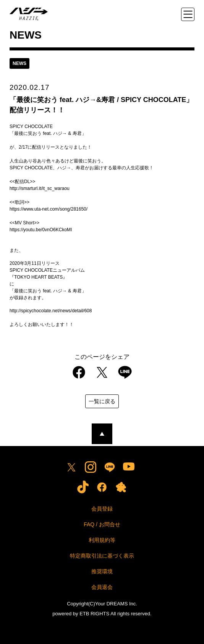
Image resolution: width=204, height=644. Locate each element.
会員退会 (102, 587)
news (19, 63)
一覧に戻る (102, 401)
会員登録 (102, 509)
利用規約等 (102, 540)
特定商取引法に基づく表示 (102, 556)
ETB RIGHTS (94, 614)
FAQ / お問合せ (102, 524)
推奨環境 (102, 571)
